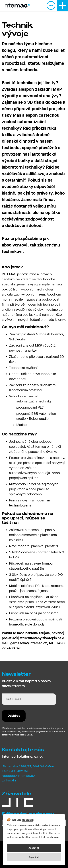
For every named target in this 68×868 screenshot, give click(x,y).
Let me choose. (50, 837)
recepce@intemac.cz (18, 776)
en (51, 5)
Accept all (34, 848)
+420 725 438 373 (16, 771)
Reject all (34, 857)
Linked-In (9, 780)
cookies (27, 820)
